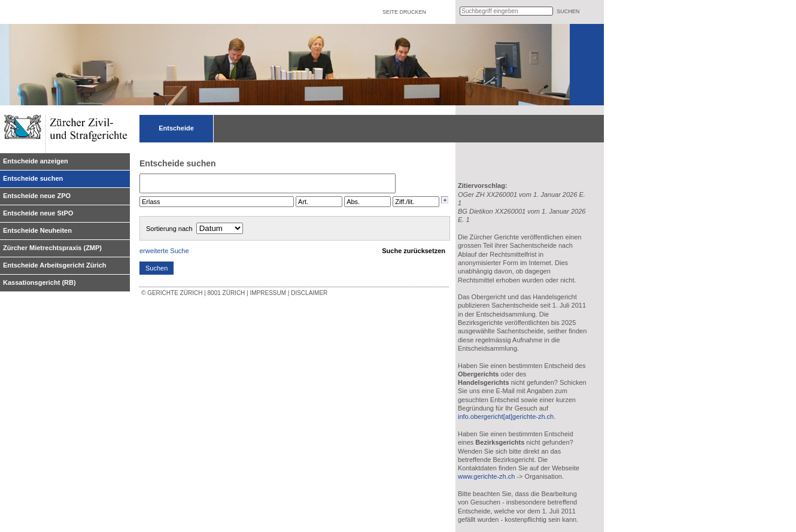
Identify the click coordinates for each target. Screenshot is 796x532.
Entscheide (176, 128)
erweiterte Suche (164, 251)
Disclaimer (309, 293)
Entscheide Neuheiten (37, 230)
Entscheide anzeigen (36, 161)
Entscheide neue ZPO (37, 196)
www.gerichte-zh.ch (486, 476)
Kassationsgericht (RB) (40, 282)
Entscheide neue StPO (38, 213)
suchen (568, 11)
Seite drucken (404, 12)
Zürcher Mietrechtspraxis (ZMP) (52, 248)
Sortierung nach (169, 229)
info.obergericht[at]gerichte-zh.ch (506, 417)
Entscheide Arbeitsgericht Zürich (55, 265)
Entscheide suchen (33, 178)
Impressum (268, 293)
